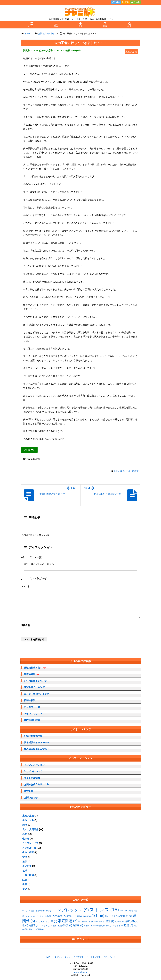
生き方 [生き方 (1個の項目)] (46, 926)
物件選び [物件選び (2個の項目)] (35, 925)
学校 (25, 857)
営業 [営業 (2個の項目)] (124, 916)
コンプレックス (30, 843)
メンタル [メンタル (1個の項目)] (41, 916)
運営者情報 (79, 957)
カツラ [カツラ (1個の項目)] (41, 911)
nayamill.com (80, 972)
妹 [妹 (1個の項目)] (38, 921)
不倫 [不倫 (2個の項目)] (51, 916)
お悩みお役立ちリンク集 (37, 784)
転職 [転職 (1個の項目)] (109, 926)
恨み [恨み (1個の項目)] (102, 921)
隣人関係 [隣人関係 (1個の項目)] (30, 929)
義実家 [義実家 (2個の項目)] (78, 925)
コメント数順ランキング (37, 694)
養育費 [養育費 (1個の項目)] (40, 929)
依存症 (26, 839)
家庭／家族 (28, 816)
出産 (25, 884)
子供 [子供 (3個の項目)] (52, 921)
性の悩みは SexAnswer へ (38, 749)
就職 (25, 871)
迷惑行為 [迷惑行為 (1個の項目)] (118, 926)
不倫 (128, 471)
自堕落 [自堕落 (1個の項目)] (88, 926)
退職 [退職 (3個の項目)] (128, 925)
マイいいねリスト (33, 713)
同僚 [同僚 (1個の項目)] (108, 916)
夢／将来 (27, 866)
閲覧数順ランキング (34, 687)
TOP (48, 957)
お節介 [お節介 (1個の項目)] (33, 911)
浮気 (122, 471)
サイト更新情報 (32, 778)
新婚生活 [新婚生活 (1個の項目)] (120, 921)
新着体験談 (32, 674)
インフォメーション (34, 765)
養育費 (135, 471)
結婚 (25, 880)
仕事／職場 (28, 875)
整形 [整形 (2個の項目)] (110, 921)
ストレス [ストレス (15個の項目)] (104, 910)
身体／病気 (28, 852)
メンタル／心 (29, 848)
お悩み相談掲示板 (33, 736)
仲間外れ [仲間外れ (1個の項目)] (71, 916)
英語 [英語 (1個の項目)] (96, 926)
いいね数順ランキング (35, 681)
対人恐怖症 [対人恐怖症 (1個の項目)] (84, 921)
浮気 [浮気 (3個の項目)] (130, 921)
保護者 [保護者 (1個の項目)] (81, 916)
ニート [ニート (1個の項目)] (124, 911)
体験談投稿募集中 (35, 668)
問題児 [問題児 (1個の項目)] (116, 916)
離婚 (117, 471)
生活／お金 (28, 820)
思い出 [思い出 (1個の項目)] (94, 921)
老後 (25, 825)
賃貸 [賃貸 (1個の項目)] (102, 926)
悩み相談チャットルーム (37, 742)
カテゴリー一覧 (32, 707)
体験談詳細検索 (32, 720)
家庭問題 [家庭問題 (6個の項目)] (68, 921)
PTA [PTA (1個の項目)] (25, 911)
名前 (80, 626)
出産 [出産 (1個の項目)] (88, 916)
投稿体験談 (30, 700)
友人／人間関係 (30, 829)
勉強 (25, 861)
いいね (29, 450)
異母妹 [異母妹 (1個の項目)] (55, 926)
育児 (25, 889)
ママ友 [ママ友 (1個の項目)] (31, 916)
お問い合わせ (31, 798)
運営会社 (29, 791)
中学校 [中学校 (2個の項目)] (60, 916)
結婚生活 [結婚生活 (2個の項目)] (66, 925)
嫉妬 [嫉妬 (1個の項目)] (44, 921)
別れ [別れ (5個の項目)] (98, 916)
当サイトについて (33, 771)
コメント (25, 586)
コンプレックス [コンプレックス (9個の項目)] (71, 910)
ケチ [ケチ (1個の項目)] (49, 911)
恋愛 (25, 834)
